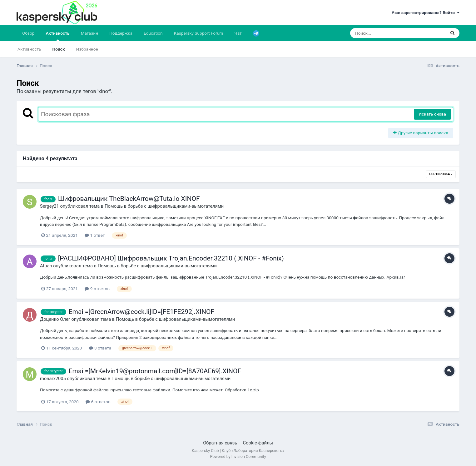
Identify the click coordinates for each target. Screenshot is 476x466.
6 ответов (98, 402)
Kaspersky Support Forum (199, 33)
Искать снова (432, 114)
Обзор (28, 33)
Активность (58, 36)
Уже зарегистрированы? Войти (426, 12)
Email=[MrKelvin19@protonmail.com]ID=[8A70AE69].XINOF (155, 371)
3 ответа (100, 348)
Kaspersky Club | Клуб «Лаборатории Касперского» (238, 451)
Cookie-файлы (258, 443)
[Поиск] (386, 33)
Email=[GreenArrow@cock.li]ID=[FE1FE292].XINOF (141, 312)
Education (153, 33)
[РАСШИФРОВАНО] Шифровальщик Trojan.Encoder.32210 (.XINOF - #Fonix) (171, 258)
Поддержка (121, 33)
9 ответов (97, 289)
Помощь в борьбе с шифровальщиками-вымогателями (164, 206)
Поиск (59, 49)
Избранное (87, 49)
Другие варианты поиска (421, 133)
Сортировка (441, 174)
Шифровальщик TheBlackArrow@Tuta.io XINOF (129, 199)
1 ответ (95, 235)
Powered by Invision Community (238, 456)
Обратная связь (220, 443)
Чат (238, 33)
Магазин (89, 33)
